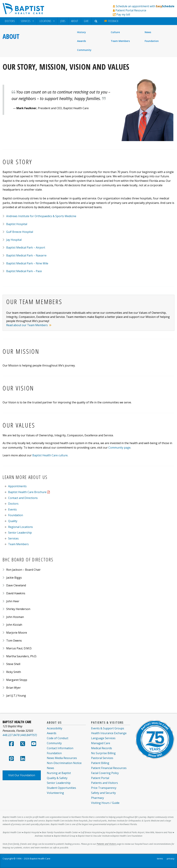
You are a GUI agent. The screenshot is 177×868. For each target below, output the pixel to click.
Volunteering (55, 793)
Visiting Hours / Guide (105, 803)
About (75, 21)
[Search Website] (97, 21)
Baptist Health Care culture (50, 455)
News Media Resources (62, 758)
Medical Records (102, 748)
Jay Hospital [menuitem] (14, 240)
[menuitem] (10, 21)
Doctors (10, 21)
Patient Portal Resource (131, 10)
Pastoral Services (102, 758)
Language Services (103, 738)
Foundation (152, 41)
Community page (119, 448)
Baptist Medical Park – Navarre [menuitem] (26, 255)
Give (86, 21)
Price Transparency (104, 788)
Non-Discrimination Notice (64, 763)
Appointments (17, 486)
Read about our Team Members (27, 325)
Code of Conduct (58, 738)
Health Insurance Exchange (109, 733)
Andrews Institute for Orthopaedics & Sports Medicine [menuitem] (41, 216)
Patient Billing (100, 763)
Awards (81, 41)
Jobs (63, 21)
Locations (45, 21)
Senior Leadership (20, 533)
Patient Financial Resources (109, 768)
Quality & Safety (57, 778)
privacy (171, 859)
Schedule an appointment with (145, 6)
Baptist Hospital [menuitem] (17, 224)
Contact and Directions (23, 498)
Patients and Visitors (104, 783)
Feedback (111, 21)
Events (12, 509)
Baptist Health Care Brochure (27, 492)
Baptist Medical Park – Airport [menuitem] (26, 247)
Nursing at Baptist (59, 773)
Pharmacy (97, 798)
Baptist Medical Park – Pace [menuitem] (24, 271)
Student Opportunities (61, 788)
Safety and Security (103, 793)
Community (84, 50)
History (81, 32)
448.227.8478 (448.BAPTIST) (20, 735)
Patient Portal (100, 778)
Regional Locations (20, 527)
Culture (115, 32)
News (148, 32)
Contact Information (60, 748)
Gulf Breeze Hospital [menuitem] (20, 232)
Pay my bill (123, 14)
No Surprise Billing (103, 753)
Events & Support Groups (108, 728)
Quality (13, 521)
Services (26, 21)
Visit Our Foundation (22, 775)
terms (160, 859)
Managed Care (101, 743)
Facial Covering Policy (105, 773)
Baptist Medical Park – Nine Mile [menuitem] (27, 263)
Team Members (120, 41)
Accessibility (55, 728)
